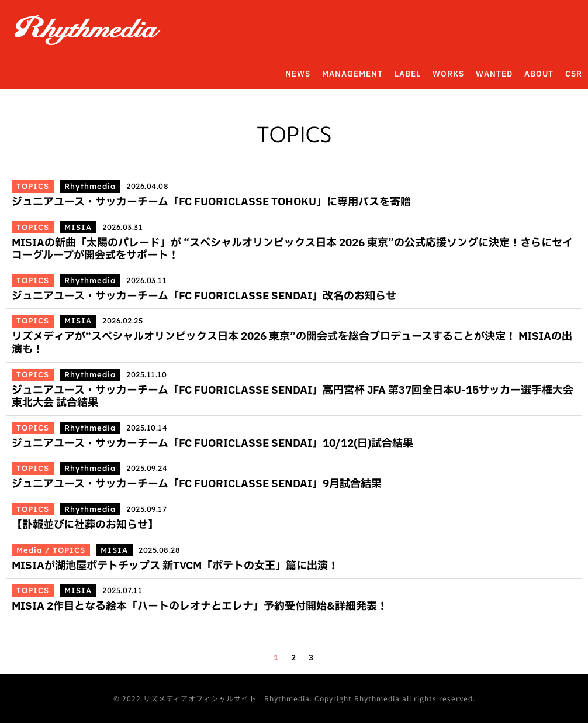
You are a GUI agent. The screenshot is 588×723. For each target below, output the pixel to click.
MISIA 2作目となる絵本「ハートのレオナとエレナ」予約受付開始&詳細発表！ (200, 606)
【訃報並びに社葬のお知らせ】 (85, 525)
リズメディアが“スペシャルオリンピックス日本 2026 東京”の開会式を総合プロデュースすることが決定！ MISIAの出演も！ (292, 343)
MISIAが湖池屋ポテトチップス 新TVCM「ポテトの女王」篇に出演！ (175, 566)
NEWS (298, 74)
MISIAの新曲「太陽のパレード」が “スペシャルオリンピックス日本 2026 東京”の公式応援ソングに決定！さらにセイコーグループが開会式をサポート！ (292, 249)
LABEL (408, 74)
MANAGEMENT (352, 74)
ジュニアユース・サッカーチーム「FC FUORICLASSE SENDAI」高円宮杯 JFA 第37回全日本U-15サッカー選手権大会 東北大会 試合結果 (293, 397)
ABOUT (539, 74)
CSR (574, 74)
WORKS (448, 74)
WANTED (494, 74)
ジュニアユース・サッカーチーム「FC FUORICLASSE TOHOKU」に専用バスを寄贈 (211, 202)
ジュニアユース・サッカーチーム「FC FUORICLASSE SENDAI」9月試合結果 (197, 484)
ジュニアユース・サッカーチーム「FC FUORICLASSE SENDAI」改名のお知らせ (204, 296)
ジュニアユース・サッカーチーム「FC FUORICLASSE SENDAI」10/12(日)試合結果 (212, 444)
